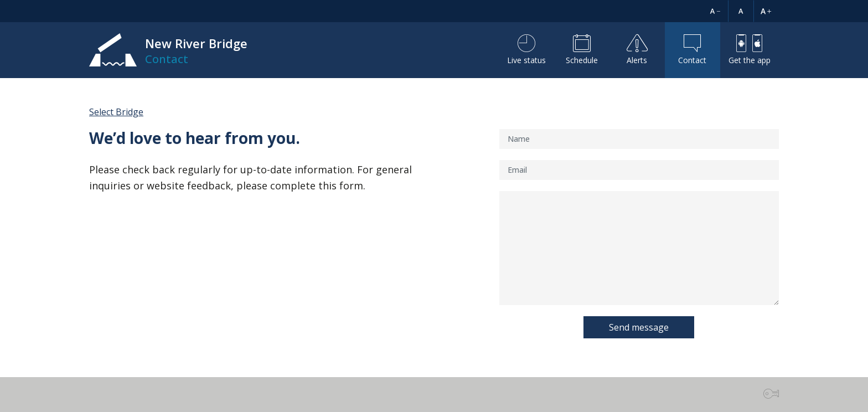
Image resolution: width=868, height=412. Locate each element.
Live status (526, 50)
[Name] (639, 139)
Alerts (637, 50)
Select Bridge (116, 112)
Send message (639, 327)
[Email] (639, 170)
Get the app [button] (750, 50)
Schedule (582, 50)
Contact (692, 50)
